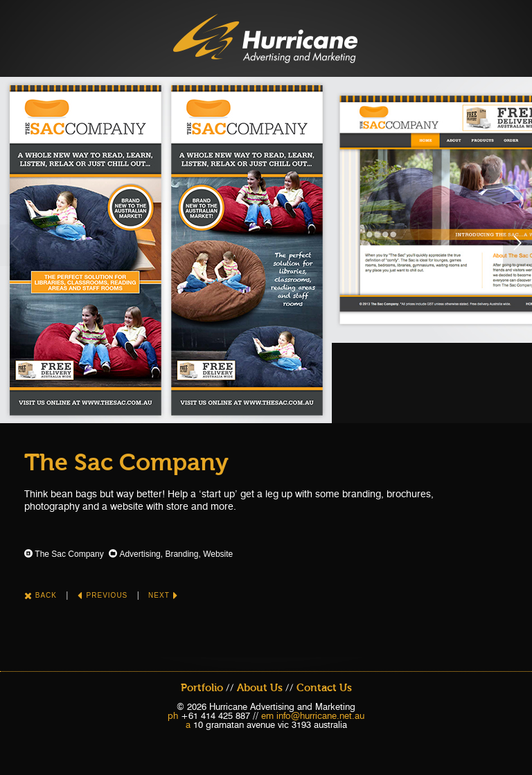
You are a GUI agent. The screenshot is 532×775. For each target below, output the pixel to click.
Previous (103, 595)
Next (163, 595)
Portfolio (202, 688)
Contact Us (324, 688)
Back (41, 595)
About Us (260, 688)
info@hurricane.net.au (320, 715)
